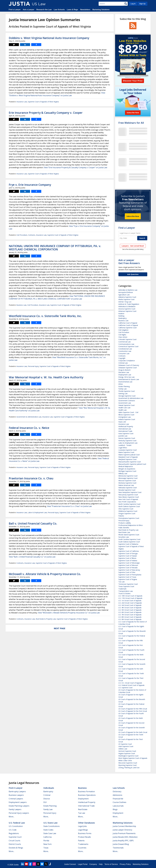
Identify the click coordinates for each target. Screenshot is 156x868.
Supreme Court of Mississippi (129, 563)
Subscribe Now (133, 216)
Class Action (123, 337)
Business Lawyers (16, 795)
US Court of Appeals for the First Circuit (133, 711)
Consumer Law (124, 354)
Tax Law (122, 582)
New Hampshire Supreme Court (130, 492)
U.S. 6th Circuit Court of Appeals (130, 612)
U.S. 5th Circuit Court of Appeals (130, 610)
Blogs (115, 809)
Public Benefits (124, 528)
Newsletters (85, 10)
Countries (82, 848)
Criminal (47, 795)
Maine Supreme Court (126, 452)
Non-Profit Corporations (127, 502)
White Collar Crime (125, 761)
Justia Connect (70, 864)
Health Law (123, 410)
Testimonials (118, 848)
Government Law (125, 403)
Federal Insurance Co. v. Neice (29, 428)
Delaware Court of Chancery (129, 365)
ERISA (121, 384)
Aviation (121, 314)
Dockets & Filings (16, 848)
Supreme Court (15, 837)
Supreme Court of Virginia (128, 579)
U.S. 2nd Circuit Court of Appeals (130, 603)
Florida (46, 841)
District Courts (15, 844)
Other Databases (86, 823)
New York (47, 844)
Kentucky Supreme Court (127, 441)
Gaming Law (123, 394)
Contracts (32, 235)
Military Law (123, 473)
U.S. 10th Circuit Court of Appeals (130, 596)
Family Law (123, 389)
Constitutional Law (125, 349)
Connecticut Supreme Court (128, 346)
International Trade (125, 431)
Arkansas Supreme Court (127, 311)
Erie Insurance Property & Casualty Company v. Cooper (46, 113)
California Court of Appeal (128, 323)
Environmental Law (125, 382)
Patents (121, 516)
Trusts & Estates (124, 593)
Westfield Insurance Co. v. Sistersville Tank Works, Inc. (45, 316)
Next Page (60, 628)
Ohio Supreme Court (126, 509)
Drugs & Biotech (124, 370)
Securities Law (124, 537)
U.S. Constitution (16, 826)
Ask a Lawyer (29, 10)
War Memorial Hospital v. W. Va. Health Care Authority (46, 377)
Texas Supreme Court (126, 586)
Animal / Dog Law (125, 302)
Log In (133, 4)
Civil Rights (122, 335)
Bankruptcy (123, 318)
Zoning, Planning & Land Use (129, 768)
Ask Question (133, 274)
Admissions (117, 795)
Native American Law (126, 485)
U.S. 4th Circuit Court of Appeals (130, 608)
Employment (83, 799)
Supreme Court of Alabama (128, 544)
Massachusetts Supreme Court (130, 462)
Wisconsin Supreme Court (128, 763)
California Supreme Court (128, 328)
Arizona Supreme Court (127, 309)
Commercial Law (125, 342)
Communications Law (126, 344)
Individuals (49, 788)
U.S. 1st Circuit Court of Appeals (130, 601)
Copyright (122, 358)
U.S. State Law (50, 823)
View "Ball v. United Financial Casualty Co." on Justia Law (32, 557)
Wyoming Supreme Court (128, 765)
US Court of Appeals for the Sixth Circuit (133, 732)
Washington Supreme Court (128, 756)
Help (101, 864)
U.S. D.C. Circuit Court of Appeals (130, 683)
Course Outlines (119, 802)
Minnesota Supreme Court (128, 476)
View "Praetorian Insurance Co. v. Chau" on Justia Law (69, 506)
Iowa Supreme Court (126, 433)
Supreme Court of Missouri (128, 565)
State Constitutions (51, 826)
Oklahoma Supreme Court (128, 511)
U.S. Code (13, 830)
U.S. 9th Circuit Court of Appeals (130, 619)
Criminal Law (123, 363)
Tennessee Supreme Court (128, 584)
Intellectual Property (126, 426)
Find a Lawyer (15, 10)
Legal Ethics (123, 448)
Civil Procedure (22, 235)
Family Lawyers (15, 809)
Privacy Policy (125, 864)
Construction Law (125, 351)
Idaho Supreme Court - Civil (128, 412)
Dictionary (117, 791)
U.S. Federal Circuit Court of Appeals (131, 685)
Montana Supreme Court (127, 483)
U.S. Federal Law (17, 823)
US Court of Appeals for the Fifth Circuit (133, 709)
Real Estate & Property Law (46, 619)
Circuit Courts (14, 841)
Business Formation (86, 791)
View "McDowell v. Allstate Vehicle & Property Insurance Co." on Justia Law (69, 613)
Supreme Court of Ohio (127, 572)
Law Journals (118, 806)
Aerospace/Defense (126, 292)
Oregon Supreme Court (127, 513)
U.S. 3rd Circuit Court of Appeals (130, 605)
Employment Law (125, 375)
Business (82, 788)
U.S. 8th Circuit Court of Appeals (130, 617)
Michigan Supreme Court (127, 471)
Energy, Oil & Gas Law (126, 377)
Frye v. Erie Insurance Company (30, 185)
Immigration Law (125, 417)
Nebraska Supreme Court (128, 488)
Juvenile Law (123, 436)
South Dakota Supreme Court (129, 542)
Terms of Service (111, 864)
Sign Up (142, 4)
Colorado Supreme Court (127, 339)
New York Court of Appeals (128, 499)
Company (93, 864)
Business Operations (87, 795)
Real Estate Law (124, 532)
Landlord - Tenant (125, 445)
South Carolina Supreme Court (129, 539)
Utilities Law (123, 749)
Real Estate (83, 809)
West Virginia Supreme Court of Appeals (133, 758)
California (47, 837)
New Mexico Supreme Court (129, 497)
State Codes (48, 830)
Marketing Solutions (101, 10)
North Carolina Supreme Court (129, 504)
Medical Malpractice (126, 466)
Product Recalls (84, 837)
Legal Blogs (83, 830)
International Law (125, 429)
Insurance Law (22, 102)
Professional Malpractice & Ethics (131, 525)
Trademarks (83, 844)
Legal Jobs (82, 826)
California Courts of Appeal (128, 325)
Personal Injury (33, 366)
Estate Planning (124, 386)
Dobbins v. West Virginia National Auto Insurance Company (49, 38)
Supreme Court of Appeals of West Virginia (43, 102)
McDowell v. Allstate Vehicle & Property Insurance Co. (45, 574)
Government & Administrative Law (29, 417)
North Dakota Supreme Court (129, 506)
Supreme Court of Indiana (128, 561)
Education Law (124, 372)
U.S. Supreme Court (125, 688)
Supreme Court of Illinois (127, 558)
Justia (16, 865)
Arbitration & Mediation (127, 306)
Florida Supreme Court (127, 391)
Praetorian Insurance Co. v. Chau (31, 478)
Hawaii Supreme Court (127, 405)
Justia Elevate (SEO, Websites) (125, 837)
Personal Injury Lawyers (19, 813)
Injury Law (122, 422)
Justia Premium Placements (124, 833)
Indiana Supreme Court (127, 419)
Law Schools (59, 10)
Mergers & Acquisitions (127, 469)
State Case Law (50, 833)
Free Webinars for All (131, 123)
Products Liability (125, 523)
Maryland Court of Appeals (128, 457)
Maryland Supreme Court (127, 459)
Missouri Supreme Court (127, 481)
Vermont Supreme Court (127, 751)
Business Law (21, 305)
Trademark (122, 589)
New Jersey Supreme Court (128, 495)
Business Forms (85, 833)
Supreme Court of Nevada (128, 568)
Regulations (14, 833)
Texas (46, 848)
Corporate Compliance (127, 361)
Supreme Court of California (129, 551)
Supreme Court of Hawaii (128, 556)
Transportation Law (126, 591)
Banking (121, 316)
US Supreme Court (125, 744)
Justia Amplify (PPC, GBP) (123, 841)
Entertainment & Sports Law (129, 379)
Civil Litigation (123, 330)
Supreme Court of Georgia (128, 553)
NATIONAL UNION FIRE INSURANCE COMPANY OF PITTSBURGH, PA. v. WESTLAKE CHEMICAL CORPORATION (55, 248)
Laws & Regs (72, 10)
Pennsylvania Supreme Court (129, 518)
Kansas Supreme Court (127, 438)
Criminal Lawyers (16, 799)
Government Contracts (127, 401)
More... (12, 817)
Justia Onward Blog (121, 844)
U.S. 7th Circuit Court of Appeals (130, 615)
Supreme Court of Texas (127, 577)
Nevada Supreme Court (127, 490)
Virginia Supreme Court (127, 753)
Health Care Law (124, 408)
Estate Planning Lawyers (19, 806)
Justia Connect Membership (124, 826)
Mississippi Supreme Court (128, 478)
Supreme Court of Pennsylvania (130, 575)
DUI (45, 802)
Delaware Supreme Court (128, 368)
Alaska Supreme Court (126, 299)
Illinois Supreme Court (126, 415)
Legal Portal (83, 864)
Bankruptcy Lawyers (17, 791)
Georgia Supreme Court (127, 396)
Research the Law (44, 10)
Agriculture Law (124, 295)
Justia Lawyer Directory (122, 830)
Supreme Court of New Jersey (129, 570)
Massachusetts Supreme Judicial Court (132, 464)
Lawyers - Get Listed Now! (133, 246)
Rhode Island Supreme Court (129, 535)
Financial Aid (118, 799)
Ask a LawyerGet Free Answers (129, 261)
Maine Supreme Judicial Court (129, 455)
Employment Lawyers (18, 802)
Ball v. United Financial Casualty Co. (33, 523)
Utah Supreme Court (126, 746)
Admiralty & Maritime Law (128, 290)
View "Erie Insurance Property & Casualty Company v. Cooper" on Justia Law (75, 167)
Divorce (47, 799)
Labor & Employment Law (37, 512)
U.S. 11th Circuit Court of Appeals (130, 598)
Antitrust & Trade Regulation (129, 304)
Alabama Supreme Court (127, 297)
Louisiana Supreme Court (128, 450)
